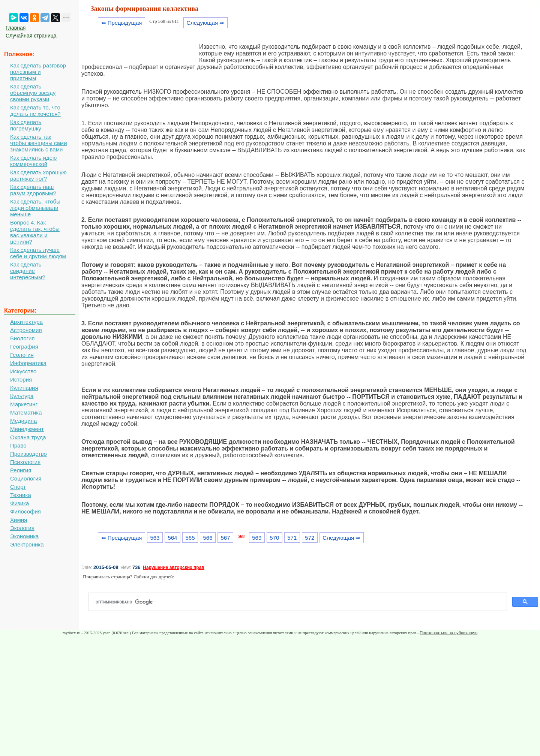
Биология (22, 338)
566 (208, 538)
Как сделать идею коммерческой (33, 161)
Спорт (18, 487)
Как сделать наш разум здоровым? (33, 190)
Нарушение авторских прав (173, 567)
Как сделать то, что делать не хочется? (35, 111)
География (24, 347)
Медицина (23, 421)
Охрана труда (28, 437)
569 (257, 538)
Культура (22, 396)
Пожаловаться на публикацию (448, 633)
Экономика (24, 536)
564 (172, 538)
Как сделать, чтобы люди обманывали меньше (35, 208)
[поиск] (301, 602)
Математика (26, 412)
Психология (25, 462)
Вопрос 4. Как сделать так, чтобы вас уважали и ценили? (35, 232)
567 (226, 538)
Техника (21, 495)
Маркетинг (24, 404)
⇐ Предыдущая (122, 23)
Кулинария (24, 388)
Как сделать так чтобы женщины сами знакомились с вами (39, 143)
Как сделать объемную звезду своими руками (33, 93)
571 (292, 538)
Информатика (28, 363)
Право (18, 445)
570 (274, 538)
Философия (25, 511)
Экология (22, 528)
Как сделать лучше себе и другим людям (38, 253)
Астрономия (26, 330)
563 (155, 538)
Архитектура (26, 322)
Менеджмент (27, 429)
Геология (22, 355)
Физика (19, 503)
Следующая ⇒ (205, 23)
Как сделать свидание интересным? (28, 271)
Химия (19, 520)
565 (190, 538)
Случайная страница (31, 36)
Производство (28, 454)
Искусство (23, 371)
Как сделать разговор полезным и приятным (38, 72)
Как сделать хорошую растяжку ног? (38, 175)
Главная (16, 28)
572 (310, 538)
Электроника (27, 544)
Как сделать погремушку (26, 125)
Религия (21, 470)
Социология (26, 478)
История (21, 379)
